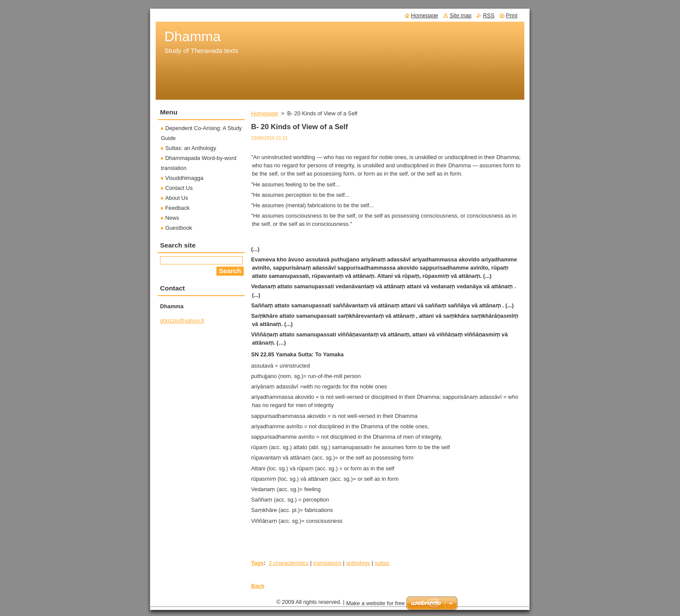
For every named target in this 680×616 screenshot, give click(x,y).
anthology (358, 563)
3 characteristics (288, 563)
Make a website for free (375, 603)
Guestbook (179, 228)
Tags (257, 563)
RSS (489, 15)
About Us (177, 198)
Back (258, 586)
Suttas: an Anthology (191, 148)
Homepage (265, 113)
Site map (461, 15)
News (172, 218)
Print (512, 15)
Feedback (177, 208)
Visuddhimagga (184, 178)
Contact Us (179, 188)
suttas (382, 563)
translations (327, 563)
